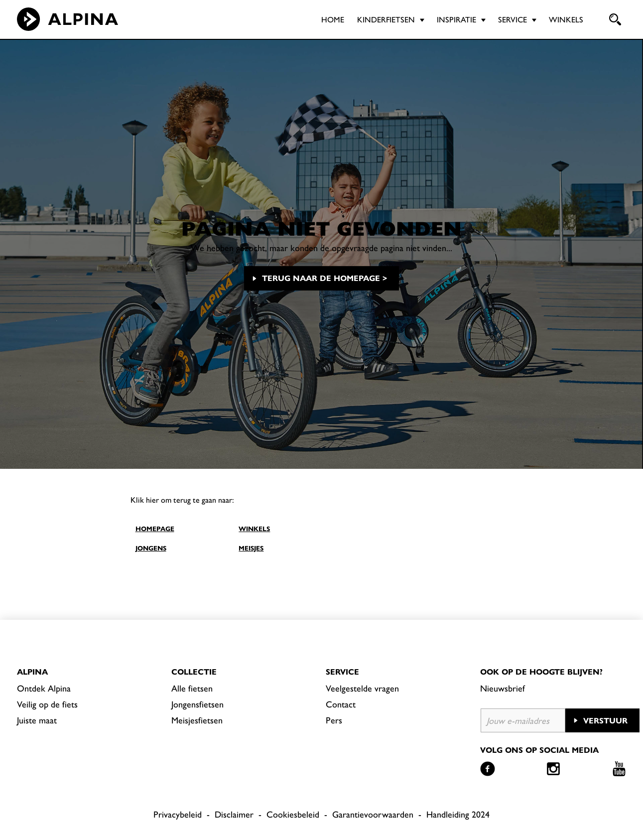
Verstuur (605, 720)
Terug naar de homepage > (324, 278)
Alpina (32, 671)
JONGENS (151, 548)
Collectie (194, 671)
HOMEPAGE (155, 528)
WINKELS (254, 528)
